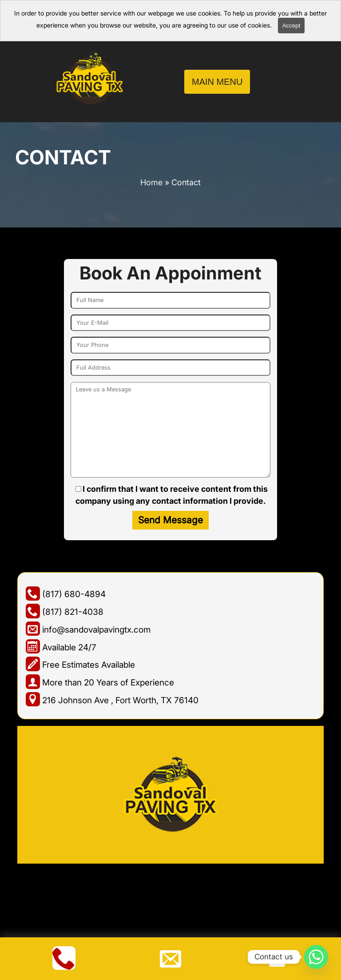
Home (151, 182)
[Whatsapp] (316, 957)
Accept (291, 26)
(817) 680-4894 (66, 594)
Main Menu (217, 82)
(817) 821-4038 (65, 612)
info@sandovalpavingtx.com (88, 629)
